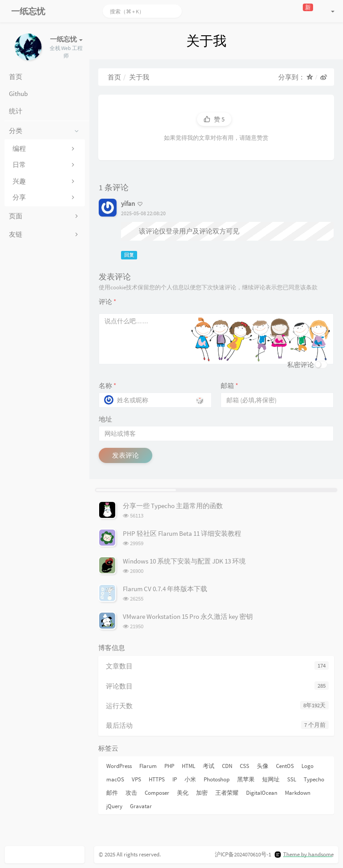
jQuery (114, 806)
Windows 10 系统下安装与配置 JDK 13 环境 (184, 561)
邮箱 (229, 386)
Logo (307, 766)
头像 (263, 766)
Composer (157, 793)
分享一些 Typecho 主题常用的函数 (173, 506)
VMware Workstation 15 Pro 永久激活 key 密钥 (188, 616)
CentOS (285, 766)
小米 (190, 779)
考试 (209, 766)
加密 (202, 793)
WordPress (119, 766)
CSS (245, 766)
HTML (188, 766)
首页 (114, 77)
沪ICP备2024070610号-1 (243, 854)
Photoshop (217, 779)
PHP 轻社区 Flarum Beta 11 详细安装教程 (182, 533)
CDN (227, 766)
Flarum (148, 766)
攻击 (131, 793)
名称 (107, 386)
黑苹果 (246, 779)
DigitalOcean (262, 793)
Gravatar (141, 806)
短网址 (271, 779)
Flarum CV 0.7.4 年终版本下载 (165, 589)
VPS (136, 779)
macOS (115, 779)
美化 (183, 793)
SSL (292, 779)
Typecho (314, 779)
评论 (107, 302)
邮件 (112, 793)
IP (175, 779)
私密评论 (301, 365)
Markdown (298, 793)
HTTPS (157, 779)
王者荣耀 (227, 793)
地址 (105, 419)
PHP (169, 766)
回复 (129, 255)
